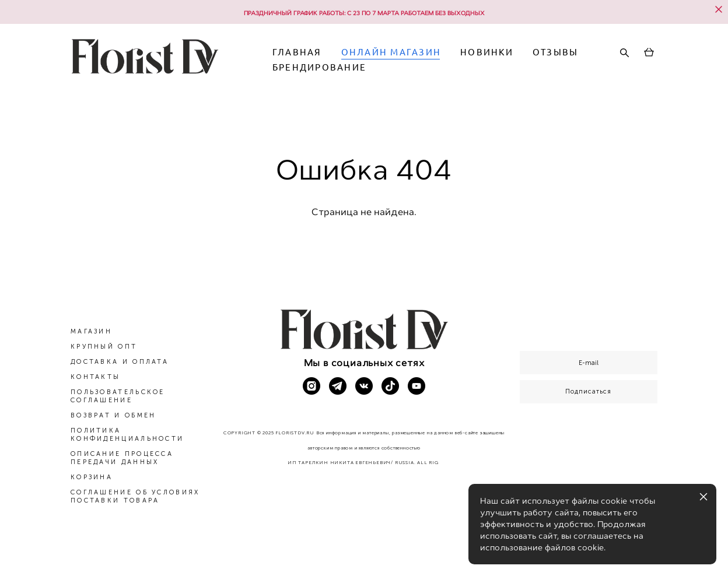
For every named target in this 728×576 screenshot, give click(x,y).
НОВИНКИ (541, 63)
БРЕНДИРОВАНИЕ (438, 78)
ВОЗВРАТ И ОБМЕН (113, 416)
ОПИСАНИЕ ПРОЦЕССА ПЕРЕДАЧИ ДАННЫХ (122, 459)
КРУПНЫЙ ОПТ (104, 347)
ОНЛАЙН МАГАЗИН (445, 63)
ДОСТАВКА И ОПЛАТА (120, 362)
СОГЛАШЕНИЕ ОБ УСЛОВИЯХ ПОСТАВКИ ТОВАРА (135, 497)
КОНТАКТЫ (95, 377)
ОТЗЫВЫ (349, 78)
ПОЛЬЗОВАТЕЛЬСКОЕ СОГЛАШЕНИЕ (118, 397)
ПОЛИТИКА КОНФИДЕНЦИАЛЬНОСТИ (127, 435)
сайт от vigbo (364, 549)
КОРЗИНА (92, 478)
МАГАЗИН (91, 332)
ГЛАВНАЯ (351, 63)
